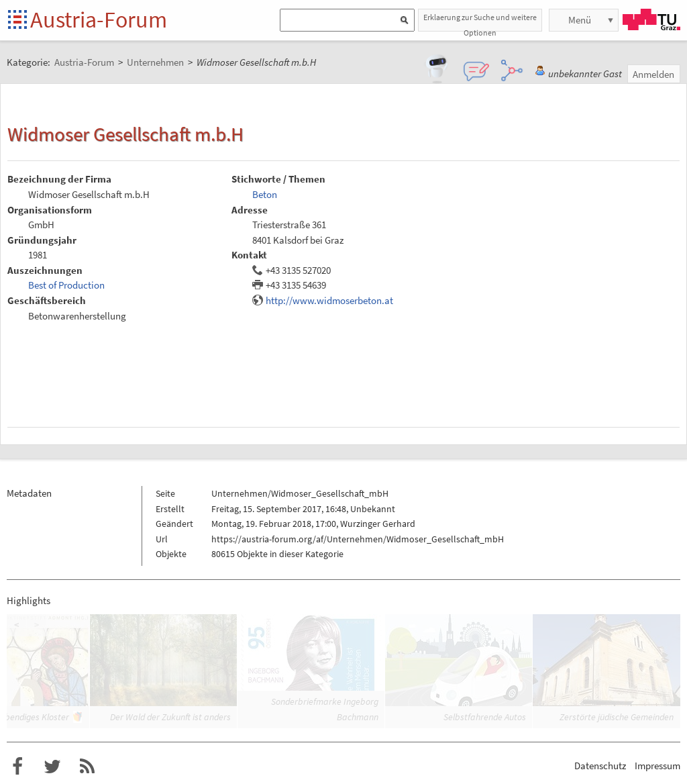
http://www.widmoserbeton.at (329, 300)
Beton (265, 194)
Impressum (657, 766)
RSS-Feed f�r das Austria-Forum (87, 767)
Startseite (18, 20)
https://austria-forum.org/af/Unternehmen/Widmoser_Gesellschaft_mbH (358, 539)
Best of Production (66, 285)
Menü (580, 20)
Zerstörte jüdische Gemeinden (617, 717)
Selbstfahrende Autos (485, 717)
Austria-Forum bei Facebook (17, 767)
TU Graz (651, 19)
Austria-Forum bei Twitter (52, 767)
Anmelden (653, 74)
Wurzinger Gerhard (378, 524)
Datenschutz (600, 766)
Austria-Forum (99, 19)
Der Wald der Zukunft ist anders (170, 717)
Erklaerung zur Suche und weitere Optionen (480, 22)
